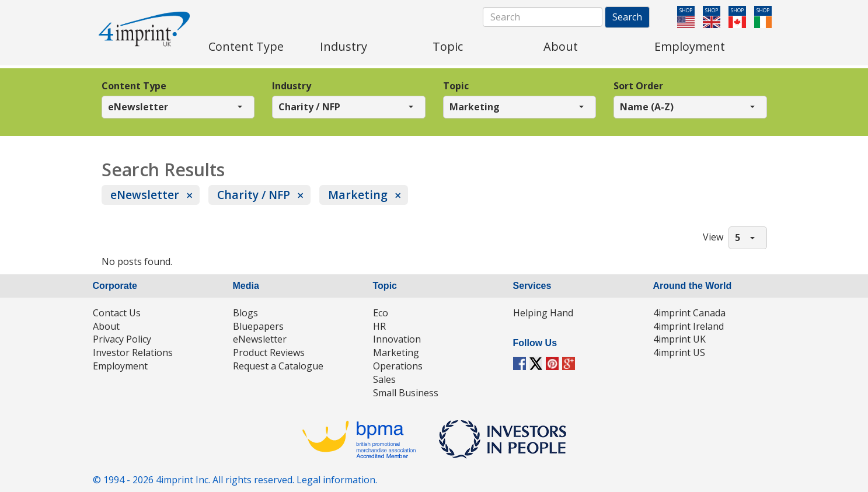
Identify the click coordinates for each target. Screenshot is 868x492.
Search (627, 17)
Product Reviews (269, 353)
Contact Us (117, 313)
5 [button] (738, 238)
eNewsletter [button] (138, 107)
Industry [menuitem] (344, 46)
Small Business (406, 393)
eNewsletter (145, 195)
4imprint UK (679, 339)
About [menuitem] (561, 46)
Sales (384, 379)
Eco (381, 313)
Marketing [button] (475, 107)
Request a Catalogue (278, 366)
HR (379, 326)
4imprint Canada (689, 313)
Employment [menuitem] (690, 46)
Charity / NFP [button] (309, 107)
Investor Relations (133, 353)
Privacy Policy (122, 339)
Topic (456, 86)
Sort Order (638, 86)
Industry (292, 86)
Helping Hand (543, 313)
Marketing (358, 195)
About (106, 326)
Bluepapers (258, 326)
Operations (398, 366)
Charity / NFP (254, 195)
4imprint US (679, 353)
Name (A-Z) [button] (647, 107)
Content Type (134, 86)
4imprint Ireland (689, 326)
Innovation (397, 339)
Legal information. (337, 480)
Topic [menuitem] (448, 46)
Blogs (245, 313)
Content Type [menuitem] (246, 46)
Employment (120, 366)
